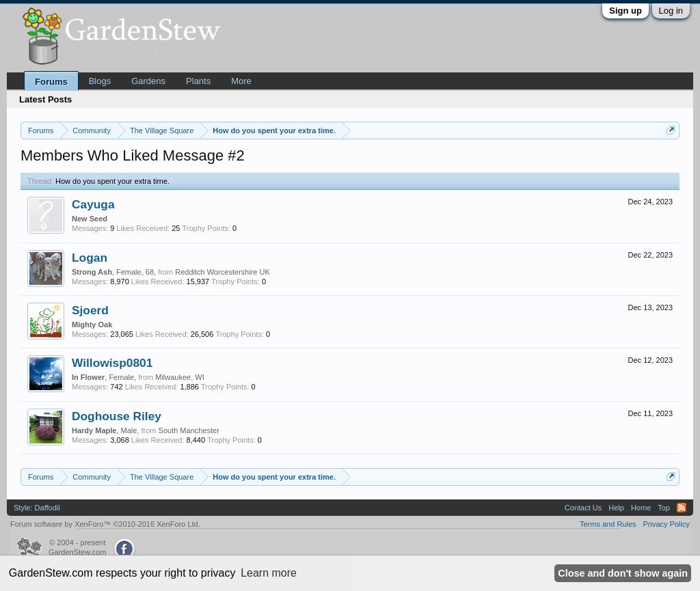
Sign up (625, 11)
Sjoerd (90, 310)
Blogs (100, 81)
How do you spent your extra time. (112, 181)
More (241, 81)
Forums (51, 82)
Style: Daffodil (37, 508)
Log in (671, 11)
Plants (198, 81)
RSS (682, 508)
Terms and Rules (608, 524)
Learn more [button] (269, 573)
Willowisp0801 (112, 363)
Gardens (148, 81)
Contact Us (583, 508)
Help (616, 508)
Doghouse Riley (117, 416)
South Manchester (189, 430)
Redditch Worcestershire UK (223, 272)
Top (664, 508)
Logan (90, 258)
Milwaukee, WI (180, 377)
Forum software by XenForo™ (105, 524)
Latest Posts (45, 99)
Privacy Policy (667, 524)
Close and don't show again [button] (623, 573)
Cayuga (93, 204)
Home (641, 508)
